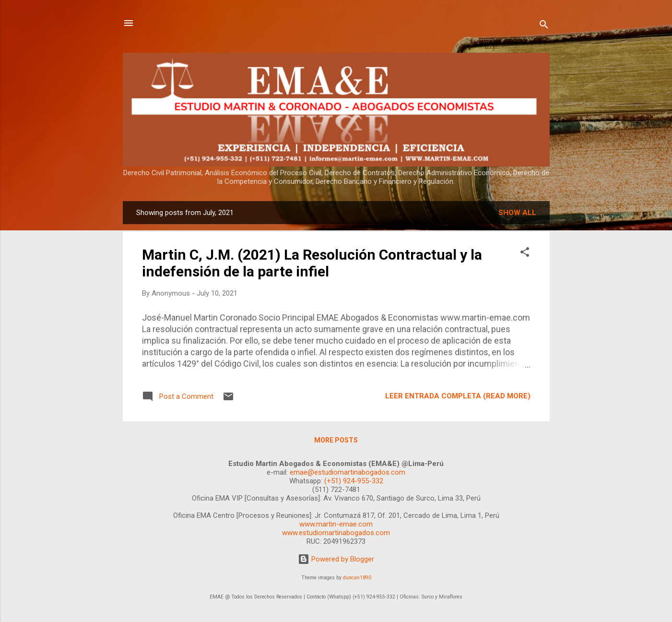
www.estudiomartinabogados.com (336, 533)
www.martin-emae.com (336, 524)
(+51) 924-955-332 (354, 481)
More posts (336, 440)
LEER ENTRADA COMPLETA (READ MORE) (458, 396)
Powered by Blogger (336, 559)
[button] (525, 254)
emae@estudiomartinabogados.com (348, 472)
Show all (517, 213)
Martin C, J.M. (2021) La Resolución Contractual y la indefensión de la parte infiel (312, 263)
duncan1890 (357, 578)
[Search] (544, 26)
